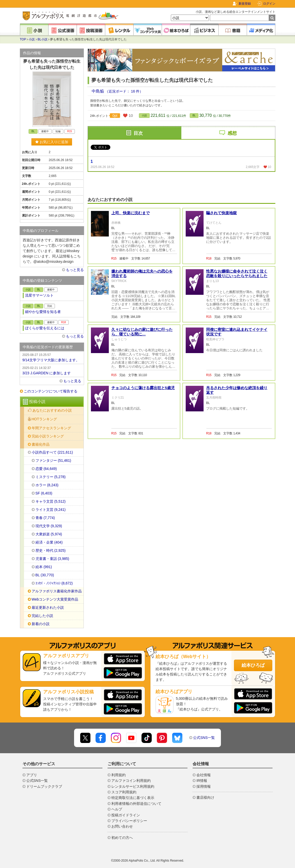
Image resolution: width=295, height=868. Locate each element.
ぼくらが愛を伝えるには (45, 328)
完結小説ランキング (48, 436)
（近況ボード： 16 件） (124, 91)
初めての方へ (122, 838)
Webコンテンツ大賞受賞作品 (55, 599)
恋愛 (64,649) (46, 469)
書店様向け (205, 797)
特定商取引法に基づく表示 (133, 798)
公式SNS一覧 (204, 738)
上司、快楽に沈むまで (131, 213)
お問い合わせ (122, 826)
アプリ (32, 775)
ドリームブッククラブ (44, 786)
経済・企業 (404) (49, 542)
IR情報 (202, 781)
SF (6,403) (44, 493)
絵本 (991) (44, 567)
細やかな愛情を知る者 (43, 312)
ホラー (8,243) (47, 485)
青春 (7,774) (45, 518)
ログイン (269, 4)
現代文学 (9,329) (49, 526)
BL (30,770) (45, 575)
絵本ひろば (253, 665)
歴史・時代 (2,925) (51, 550)
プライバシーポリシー (129, 821)
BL (194, 115)
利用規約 (119, 775)
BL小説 (43, 39)
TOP (23, 39)
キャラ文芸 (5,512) (51, 501)
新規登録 (245, 4)
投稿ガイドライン (126, 815)
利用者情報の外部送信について (136, 804)
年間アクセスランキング (51, 428)
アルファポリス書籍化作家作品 (57, 591)
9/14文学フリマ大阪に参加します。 (52, 357)
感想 (232, 133)
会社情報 (204, 775)
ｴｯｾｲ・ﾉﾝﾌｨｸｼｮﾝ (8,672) (54, 583)
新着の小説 (41, 624)
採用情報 (204, 786)
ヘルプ (117, 809)
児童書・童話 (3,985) (52, 559)
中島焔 (98, 91)
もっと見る (75, 270)
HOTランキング (44, 419)
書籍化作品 (41, 444)
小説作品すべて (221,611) (52, 452)
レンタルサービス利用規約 (133, 786)
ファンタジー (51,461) (53, 460)
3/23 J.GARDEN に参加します (52, 370)
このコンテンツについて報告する (51, 391)
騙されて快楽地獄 (221, 213)
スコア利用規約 (124, 792)
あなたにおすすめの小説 (52, 410)
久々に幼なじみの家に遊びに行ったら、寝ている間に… (142, 332)
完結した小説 (42, 616)
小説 (32, 39)
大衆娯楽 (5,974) (49, 534)
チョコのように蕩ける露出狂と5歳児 (143, 388)
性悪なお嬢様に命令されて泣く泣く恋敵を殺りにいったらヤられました (237, 273)
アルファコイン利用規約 (131, 781)
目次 (138, 133)
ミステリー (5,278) (51, 477)
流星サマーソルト (39, 295)
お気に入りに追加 (52, 142)
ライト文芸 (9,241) (51, 510)
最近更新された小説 (48, 607)
